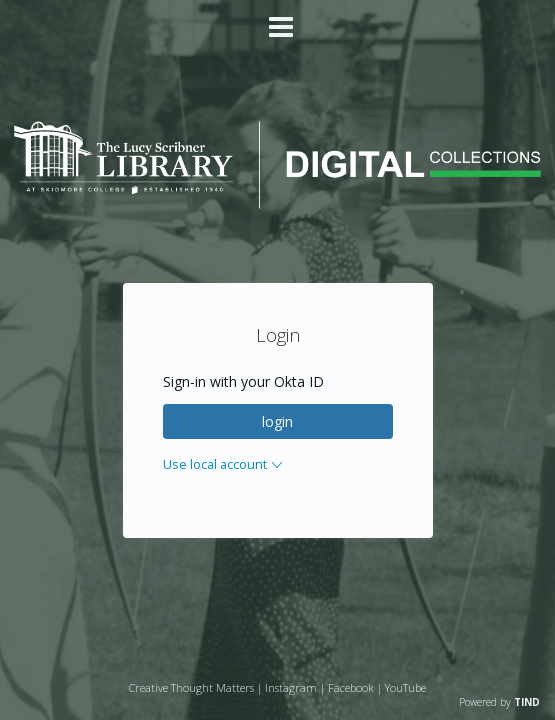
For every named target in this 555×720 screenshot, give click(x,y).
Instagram (291, 687)
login (277, 421)
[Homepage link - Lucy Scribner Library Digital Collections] (277, 203)
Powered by (499, 702)
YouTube (405, 687)
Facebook (351, 687)
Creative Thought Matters (191, 687)
